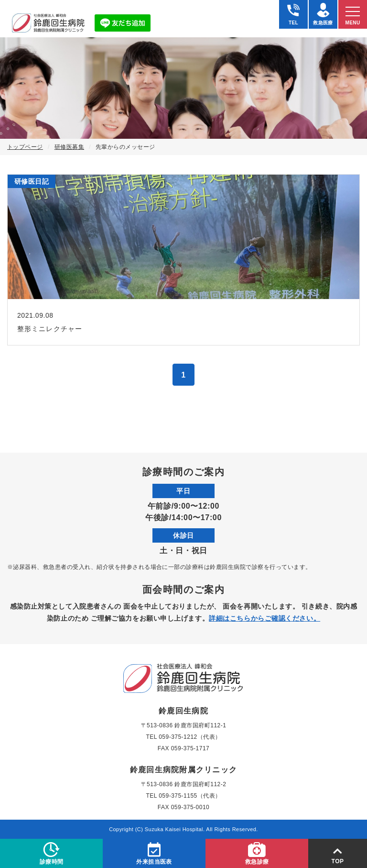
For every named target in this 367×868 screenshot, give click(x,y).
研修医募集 (69, 147)
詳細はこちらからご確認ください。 (264, 618)
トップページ (25, 147)
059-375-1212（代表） (190, 737)
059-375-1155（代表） (190, 796)
